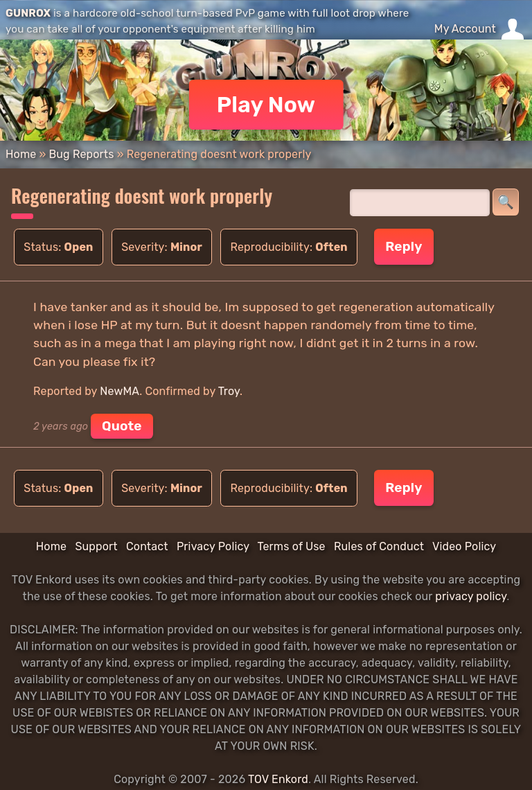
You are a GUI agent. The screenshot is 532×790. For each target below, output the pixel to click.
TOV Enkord (278, 779)
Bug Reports (81, 154)
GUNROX (28, 13)
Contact (147, 546)
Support (96, 546)
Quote (122, 426)
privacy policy (471, 596)
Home (21, 154)
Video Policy (464, 546)
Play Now (266, 105)
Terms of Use (292, 546)
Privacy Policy (213, 546)
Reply (404, 246)
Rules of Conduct (379, 546)
